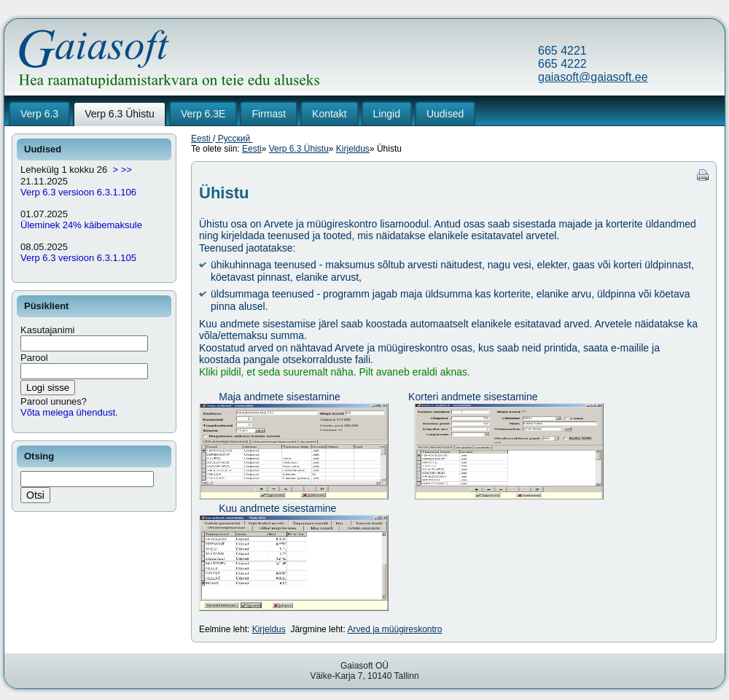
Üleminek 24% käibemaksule (81, 225)
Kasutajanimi (47, 330)
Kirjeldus (353, 149)
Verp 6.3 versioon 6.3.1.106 (78, 192)
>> (126, 170)
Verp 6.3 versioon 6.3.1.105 (78, 258)
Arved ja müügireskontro (394, 629)
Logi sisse (48, 388)
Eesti (202, 139)
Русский (234, 139)
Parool (34, 358)
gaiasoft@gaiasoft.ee (593, 77)
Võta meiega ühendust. (69, 412)
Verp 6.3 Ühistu (299, 149)
